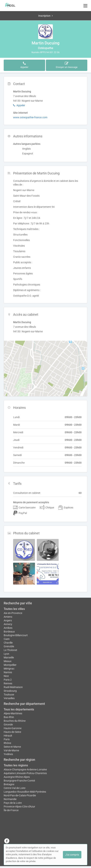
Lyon (6, 654)
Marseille (9, 657)
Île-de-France (11, 810)
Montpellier (10, 665)
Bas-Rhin (9, 717)
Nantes (8, 672)
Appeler (19, 105)
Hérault (8, 736)
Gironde (8, 725)
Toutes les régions (16, 765)
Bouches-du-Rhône (15, 721)
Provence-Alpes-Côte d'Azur (19, 807)
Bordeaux (9, 632)
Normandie (10, 799)
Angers (8, 620)
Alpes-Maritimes (13, 713)
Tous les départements (19, 709)
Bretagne (9, 784)
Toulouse (9, 695)
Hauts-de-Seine (12, 732)
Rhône (7, 743)
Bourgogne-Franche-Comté (19, 781)
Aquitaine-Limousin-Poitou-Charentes (25, 773)
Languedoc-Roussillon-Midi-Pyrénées (25, 792)
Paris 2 (8, 680)
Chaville (8, 643)
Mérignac (9, 669)
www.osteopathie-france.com (30, 117)
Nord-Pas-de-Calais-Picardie (20, 795)
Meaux (8, 661)
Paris (7, 739)
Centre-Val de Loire (15, 788)
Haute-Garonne (13, 728)
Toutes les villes (14, 609)
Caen (7, 639)
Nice (6, 676)
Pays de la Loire (13, 803)
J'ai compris (72, 855)
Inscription (45, 16)
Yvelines (8, 754)
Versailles (9, 698)
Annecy (8, 624)
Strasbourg (10, 691)
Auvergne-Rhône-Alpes (17, 777)
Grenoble (9, 646)
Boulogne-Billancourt (16, 635)
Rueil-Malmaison (13, 687)
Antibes (8, 628)
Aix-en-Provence (13, 613)
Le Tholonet (10, 650)
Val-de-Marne (11, 750)
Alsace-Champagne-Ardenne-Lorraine (25, 769)
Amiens (8, 617)
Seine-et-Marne (12, 747)
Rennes (8, 683)
